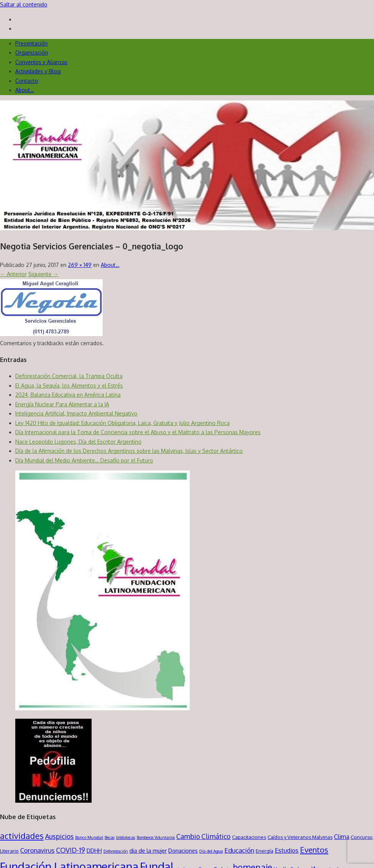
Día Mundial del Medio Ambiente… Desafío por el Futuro (84, 460)
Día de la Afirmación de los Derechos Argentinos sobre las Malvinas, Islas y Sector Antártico (129, 451)
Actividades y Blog (38, 71)
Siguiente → (43, 274)
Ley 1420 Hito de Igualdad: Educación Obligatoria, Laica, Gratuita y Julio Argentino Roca (123, 423)
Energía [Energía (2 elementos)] (264, 851)
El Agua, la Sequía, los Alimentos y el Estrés (69, 386)
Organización (32, 53)
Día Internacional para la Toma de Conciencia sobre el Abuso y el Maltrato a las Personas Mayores (138, 432)
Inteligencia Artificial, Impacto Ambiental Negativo (76, 413)
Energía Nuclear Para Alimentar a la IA (62, 404)
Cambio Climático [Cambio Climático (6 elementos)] (203, 836)
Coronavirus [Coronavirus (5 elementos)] (37, 850)
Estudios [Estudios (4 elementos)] (287, 850)
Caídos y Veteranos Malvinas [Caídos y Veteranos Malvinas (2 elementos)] (300, 837)
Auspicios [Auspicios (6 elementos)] (59, 836)
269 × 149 (80, 265)
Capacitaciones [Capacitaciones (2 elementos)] (249, 837)
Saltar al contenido (24, 4)
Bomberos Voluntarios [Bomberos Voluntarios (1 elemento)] (156, 837)
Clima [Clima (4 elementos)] (342, 837)
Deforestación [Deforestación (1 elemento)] (116, 851)
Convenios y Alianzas (41, 62)
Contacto (27, 81)
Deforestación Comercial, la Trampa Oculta (69, 376)
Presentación (31, 43)
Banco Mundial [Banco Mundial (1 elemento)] (89, 837)
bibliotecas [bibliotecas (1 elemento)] (126, 837)
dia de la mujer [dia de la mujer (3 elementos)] (148, 850)
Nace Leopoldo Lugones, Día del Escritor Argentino (78, 442)
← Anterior (13, 274)
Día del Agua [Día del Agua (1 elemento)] (211, 851)
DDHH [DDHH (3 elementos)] (94, 850)
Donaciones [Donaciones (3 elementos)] (183, 850)
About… (25, 90)
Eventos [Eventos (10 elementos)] (314, 850)
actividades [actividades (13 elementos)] (22, 836)
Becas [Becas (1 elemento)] (110, 837)
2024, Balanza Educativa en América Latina (68, 395)
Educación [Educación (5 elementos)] (239, 850)
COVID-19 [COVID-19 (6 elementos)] (71, 850)
